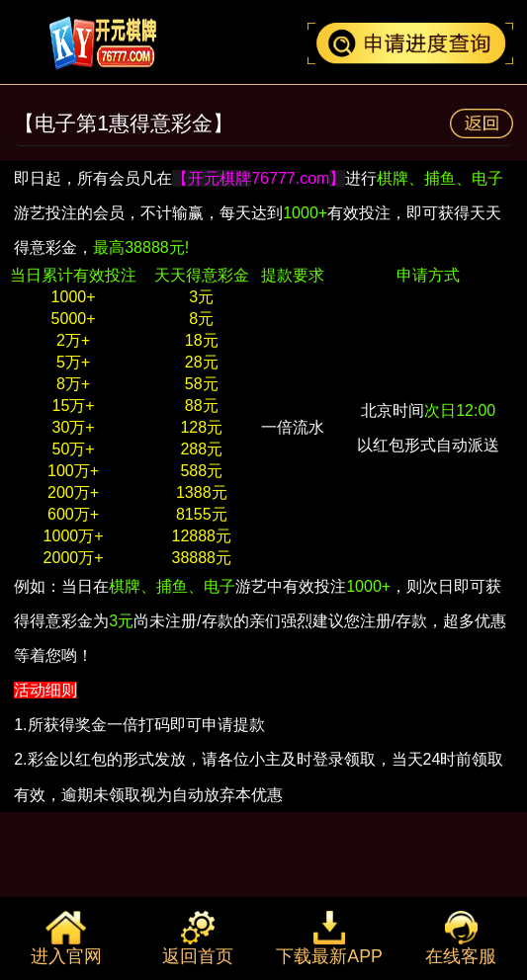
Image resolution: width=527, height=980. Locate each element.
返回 (482, 124)
